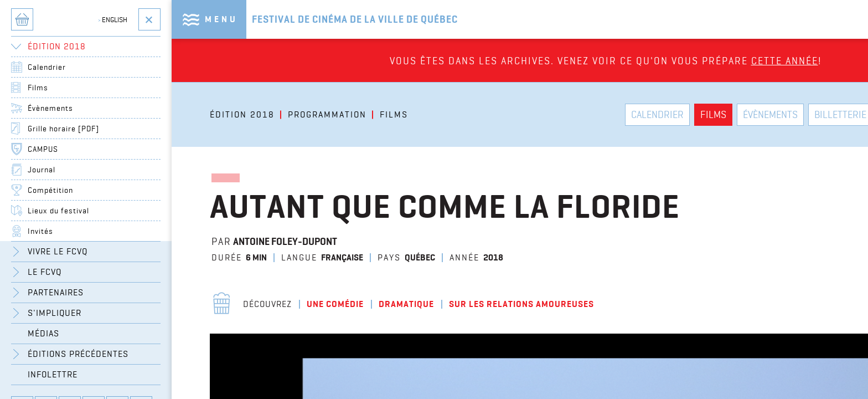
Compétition (50, 190)
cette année (785, 61)
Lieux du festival (58, 211)
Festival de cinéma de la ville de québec (355, 19)
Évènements (50, 108)
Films (38, 88)
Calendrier (47, 67)
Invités (40, 231)
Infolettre (53, 374)
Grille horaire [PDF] (63, 129)
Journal (42, 170)
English (113, 19)
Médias (43, 333)
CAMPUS (43, 149)
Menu (221, 19)
